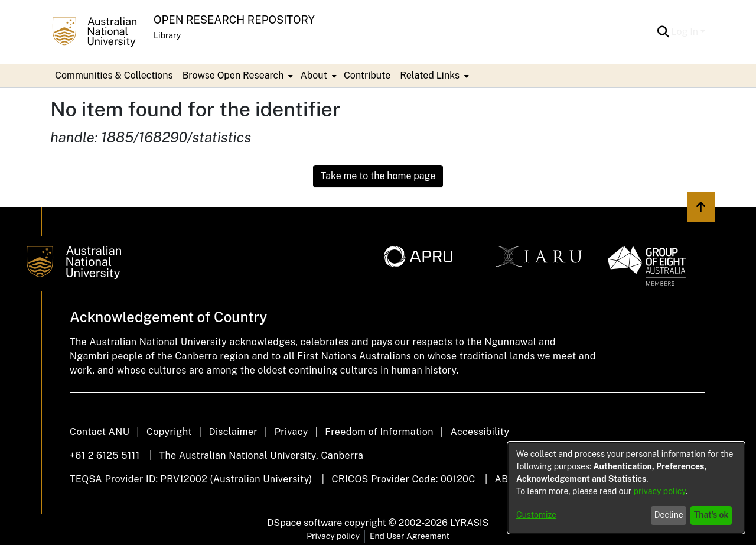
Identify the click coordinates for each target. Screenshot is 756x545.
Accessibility (480, 432)
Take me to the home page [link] (378, 176)
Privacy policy (333, 536)
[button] (664, 32)
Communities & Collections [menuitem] (114, 75)
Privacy (291, 432)
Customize (536, 515)
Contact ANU (100, 432)
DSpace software (305, 523)
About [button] (313, 75)
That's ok (711, 515)
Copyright (169, 432)
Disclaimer (233, 432)
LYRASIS (469, 523)
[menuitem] (237, 76)
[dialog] (626, 488)
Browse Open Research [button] (233, 75)
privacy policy (660, 491)
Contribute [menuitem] (367, 75)
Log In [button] (686, 32)
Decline (669, 515)
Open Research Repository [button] (234, 20)
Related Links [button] (430, 75)
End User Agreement (410, 536)
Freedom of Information (379, 432)
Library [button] (167, 35)
